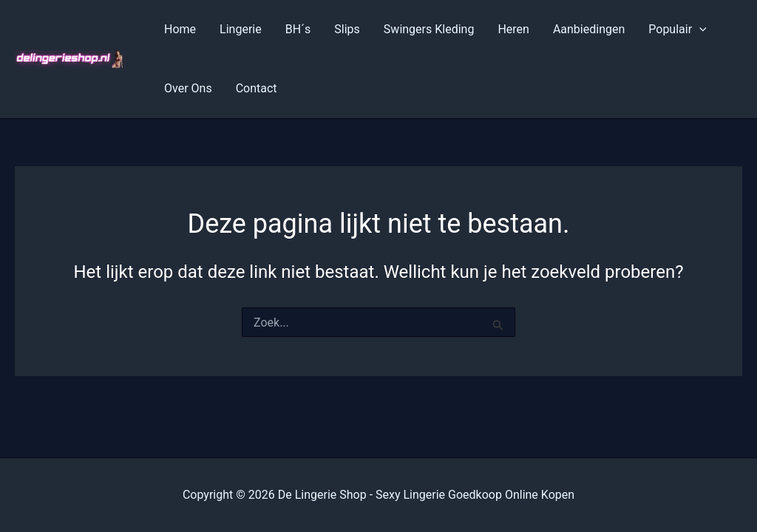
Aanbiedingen (589, 29)
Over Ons (188, 88)
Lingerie (241, 29)
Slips (347, 29)
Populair (677, 30)
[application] (699, 30)
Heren (513, 29)
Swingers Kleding (429, 29)
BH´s (298, 29)
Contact (257, 88)
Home (180, 29)
